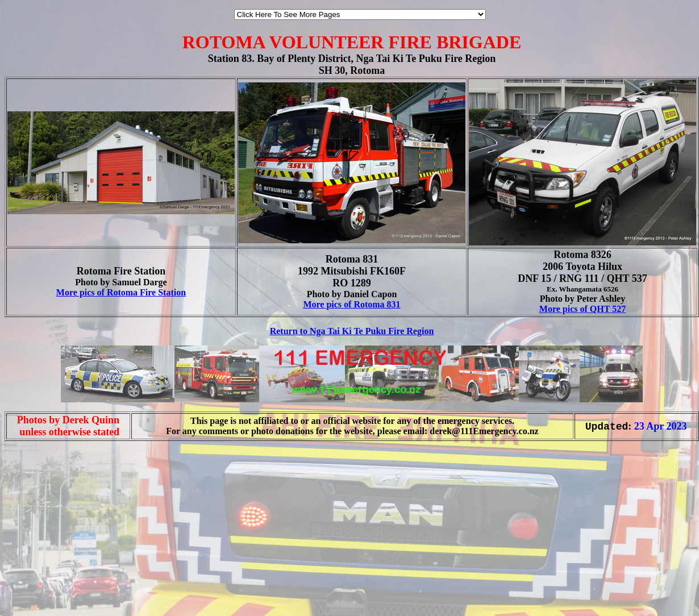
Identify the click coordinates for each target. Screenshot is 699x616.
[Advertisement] (39, 592)
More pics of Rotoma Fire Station (121, 292)
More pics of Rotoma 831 (351, 304)
